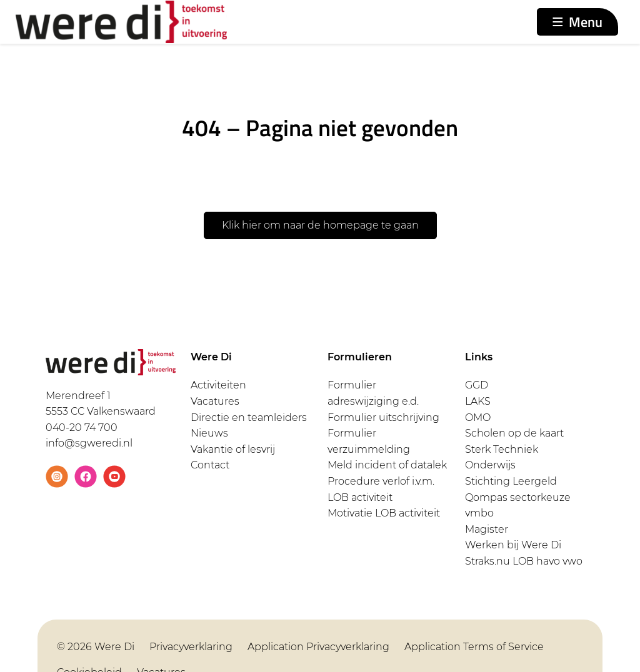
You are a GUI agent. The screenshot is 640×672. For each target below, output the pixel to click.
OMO (478, 418)
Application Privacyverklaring (318, 647)
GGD (477, 385)
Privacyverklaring (191, 647)
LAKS (478, 401)
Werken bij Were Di (513, 545)
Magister (487, 529)
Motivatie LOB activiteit (384, 513)
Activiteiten (218, 385)
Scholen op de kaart (514, 433)
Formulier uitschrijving (383, 418)
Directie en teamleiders (249, 418)
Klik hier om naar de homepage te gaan (320, 225)
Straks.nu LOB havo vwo (524, 561)
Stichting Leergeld (511, 481)
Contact (210, 465)
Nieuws (209, 433)
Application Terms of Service (474, 647)
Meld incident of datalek (387, 465)
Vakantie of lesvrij (233, 449)
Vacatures (215, 401)
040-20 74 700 (82, 427)
